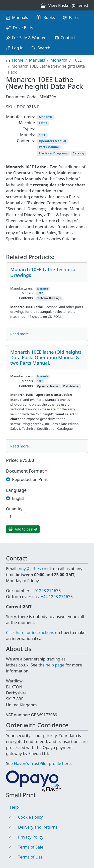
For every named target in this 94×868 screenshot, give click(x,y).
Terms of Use (30, 857)
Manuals (20, 17)
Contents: (26, 141)
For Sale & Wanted (29, 38)
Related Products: (30, 257)
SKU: (10, 107)
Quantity (14, 509)
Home (18, 60)
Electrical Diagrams (53, 153)
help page (55, 665)
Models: (27, 135)
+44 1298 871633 (57, 597)
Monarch (59, 60)
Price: (12, 460)
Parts (74, 17)
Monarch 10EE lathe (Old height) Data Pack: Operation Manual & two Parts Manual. (46, 357)
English (19, 498)
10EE (77, 60)
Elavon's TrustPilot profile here (42, 763)
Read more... (21, 334)
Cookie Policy (30, 817)
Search (44, 48)
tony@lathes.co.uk (35, 569)
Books (49, 17)
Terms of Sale (31, 847)
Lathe (43, 123)
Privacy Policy (31, 837)
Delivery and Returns (38, 827)
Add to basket (26, 529)
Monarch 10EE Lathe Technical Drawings (43, 272)
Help (14, 807)
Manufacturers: (20, 117)
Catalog (78, 153)
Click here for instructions (30, 633)
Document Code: (22, 97)
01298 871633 (48, 591)
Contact (68, 38)
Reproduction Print (30, 479)
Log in (18, 48)
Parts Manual (49, 147)
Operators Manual (53, 141)
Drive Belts (23, 28)
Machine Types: (27, 126)
